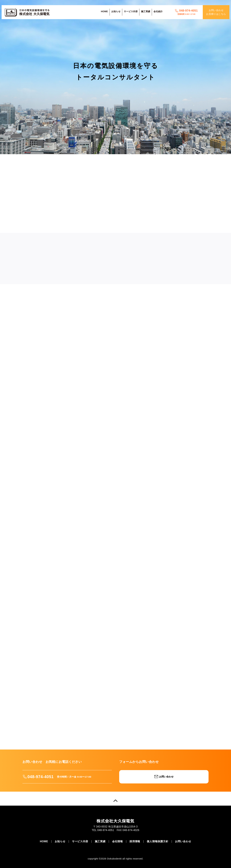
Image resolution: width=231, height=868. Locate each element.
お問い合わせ (183, 841)
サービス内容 (131, 11)
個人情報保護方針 (158, 841)
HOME (104, 11)
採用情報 (135, 841)
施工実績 (146, 11)
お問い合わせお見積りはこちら (216, 12)
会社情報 (118, 841)
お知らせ (116, 11)
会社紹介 (158, 11)
